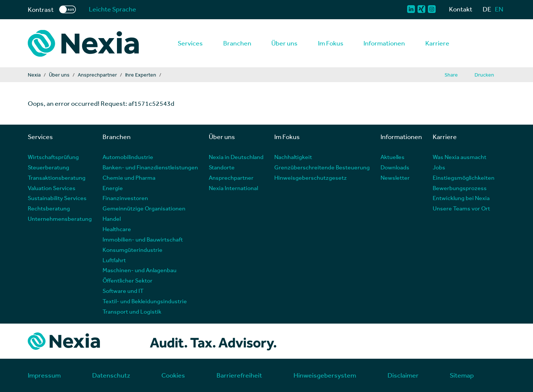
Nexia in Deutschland (236, 157)
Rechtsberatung (49, 208)
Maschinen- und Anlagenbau (140, 270)
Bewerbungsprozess (460, 188)
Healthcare (117, 229)
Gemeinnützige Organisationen (144, 208)
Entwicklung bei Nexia (461, 198)
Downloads (395, 167)
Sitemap (462, 375)
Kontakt (461, 9)
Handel (112, 218)
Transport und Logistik (132, 311)
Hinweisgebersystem (325, 375)
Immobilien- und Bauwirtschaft (143, 239)
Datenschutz (111, 375)
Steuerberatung (48, 167)
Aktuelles (393, 157)
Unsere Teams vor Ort (461, 208)
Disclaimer (403, 375)
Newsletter (395, 177)
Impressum (44, 375)
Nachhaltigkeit (293, 157)
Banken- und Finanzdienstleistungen (150, 167)
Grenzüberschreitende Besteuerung (322, 167)
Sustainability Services (57, 198)
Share (451, 75)
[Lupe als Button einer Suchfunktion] (502, 43)
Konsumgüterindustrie (133, 249)
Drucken (484, 75)
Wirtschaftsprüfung (53, 157)
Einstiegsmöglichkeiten (464, 177)
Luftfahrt (114, 260)
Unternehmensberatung (60, 218)
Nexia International (233, 188)
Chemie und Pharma (129, 177)
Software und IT (123, 290)
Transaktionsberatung (57, 177)
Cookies (173, 375)
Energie (113, 188)
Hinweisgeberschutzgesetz (311, 177)
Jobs (439, 167)
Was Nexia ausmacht (460, 157)
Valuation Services (52, 188)
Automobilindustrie (128, 157)
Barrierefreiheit (239, 375)
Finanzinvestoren (125, 198)
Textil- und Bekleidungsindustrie (145, 301)
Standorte (222, 167)
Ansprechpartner (231, 177)
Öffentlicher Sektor (128, 280)
